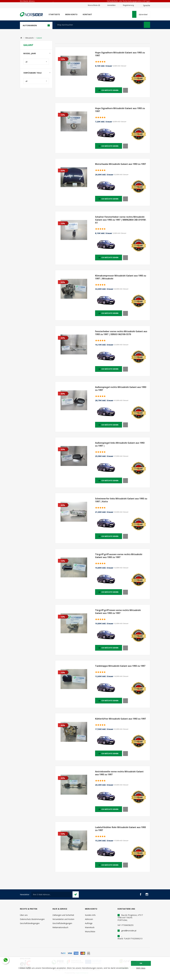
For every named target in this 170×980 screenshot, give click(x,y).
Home (21, 38)
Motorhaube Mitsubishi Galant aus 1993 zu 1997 (120, 164)
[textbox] (99, 25)
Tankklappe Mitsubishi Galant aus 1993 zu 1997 (120, 666)
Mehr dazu (141, 968)
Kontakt (87, 14)
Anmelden (111, 5)
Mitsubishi (29, 38)
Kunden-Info (90, 915)
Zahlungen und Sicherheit (63, 915)
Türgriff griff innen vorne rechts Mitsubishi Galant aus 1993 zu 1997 (118, 612)
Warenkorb (90, 927)
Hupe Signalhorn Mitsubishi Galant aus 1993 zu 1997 (120, 54)
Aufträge (89, 923)
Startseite (54, 14)
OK (141, 963)
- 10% (62, 59)
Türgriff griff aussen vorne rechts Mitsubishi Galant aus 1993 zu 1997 (119, 556)
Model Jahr (30, 53)
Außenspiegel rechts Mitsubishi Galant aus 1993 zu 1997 (121, 389)
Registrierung (128, 5)
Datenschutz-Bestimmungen (32, 919)
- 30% (62, 338)
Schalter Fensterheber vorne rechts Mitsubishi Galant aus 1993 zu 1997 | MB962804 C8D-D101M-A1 (121, 220)
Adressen (89, 919)
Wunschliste (90, 931)
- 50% (62, 171)
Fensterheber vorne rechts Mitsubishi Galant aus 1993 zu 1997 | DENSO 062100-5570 (121, 333)
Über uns (24, 915)
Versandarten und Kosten (63, 919)
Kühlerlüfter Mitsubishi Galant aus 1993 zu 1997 (120, 719)
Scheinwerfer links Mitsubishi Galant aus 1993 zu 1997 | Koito (121, 500)
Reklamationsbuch (60, 927)
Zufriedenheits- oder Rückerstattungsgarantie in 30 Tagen (128, 1)
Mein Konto (71, 14)
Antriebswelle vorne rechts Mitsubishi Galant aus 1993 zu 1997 (119, 773)
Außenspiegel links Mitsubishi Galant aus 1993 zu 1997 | (120, 444)
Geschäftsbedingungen (30, 923)
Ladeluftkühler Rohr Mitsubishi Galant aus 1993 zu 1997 (120, 829)
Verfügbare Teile (32, 73)
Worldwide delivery (27, 1)
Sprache (147, 5)
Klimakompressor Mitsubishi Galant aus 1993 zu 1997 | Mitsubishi (121, 277)
